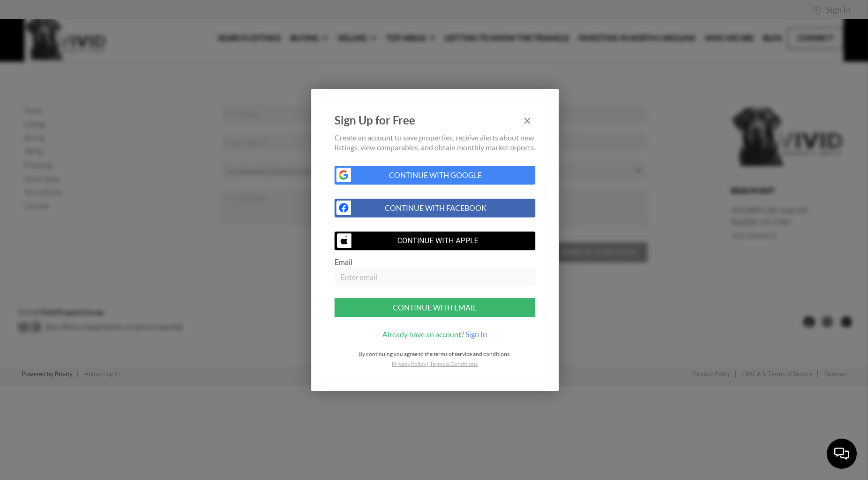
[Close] (527, 120)
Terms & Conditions (454, 364)
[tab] (435, 334)
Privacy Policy (409, 364)
